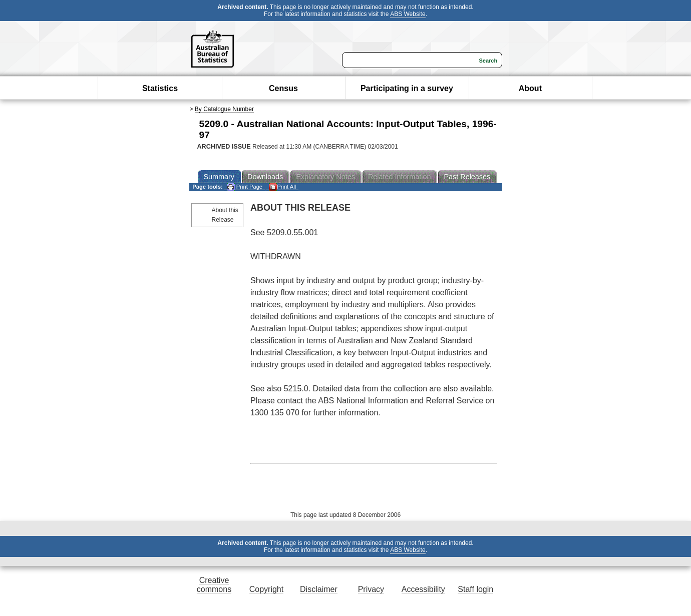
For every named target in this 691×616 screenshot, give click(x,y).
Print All (282, 187)
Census (283, 88)
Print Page (245, 187)
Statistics (160, 88)
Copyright (266, 589)
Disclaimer (319, 589)
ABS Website (408, 14)
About (530, 88)
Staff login (475, 589)
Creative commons (214, 585)
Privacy (371, 589)
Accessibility (423, 589)
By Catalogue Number (224, 109)
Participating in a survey (407, 88)
